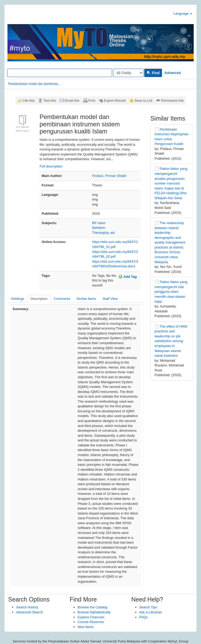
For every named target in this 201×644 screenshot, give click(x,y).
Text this (50, 101)
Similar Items (86, 299)
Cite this (29, 101)
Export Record (115, 101)
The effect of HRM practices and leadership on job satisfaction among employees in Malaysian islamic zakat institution (171, 341)
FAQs (144, 617)
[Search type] (128, 73)
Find (153, 73)
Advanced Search (29, 612)
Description (39, 299)
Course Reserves (91, 622)
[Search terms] (60, 73)
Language (183, 13)
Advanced (172, 73)
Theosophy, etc (104, 233)
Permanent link (172, 101)
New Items (85, 627)
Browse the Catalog (92, 607)
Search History (27, 607)
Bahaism (99, 228)
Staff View (110, 299)
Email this (72, 101)
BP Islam (99, 223)
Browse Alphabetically (94, 612)
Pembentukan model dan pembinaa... (34, 84)
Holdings (18, 299)
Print (92, 101)
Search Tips (148, 607)
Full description (51, 166)
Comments (62, 299)
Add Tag (127, 277)
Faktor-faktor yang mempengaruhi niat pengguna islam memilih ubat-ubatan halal (171, 292)
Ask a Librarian (151, 612)
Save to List (143, 101)
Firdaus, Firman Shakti (109, 176)
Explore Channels (91, 617)
